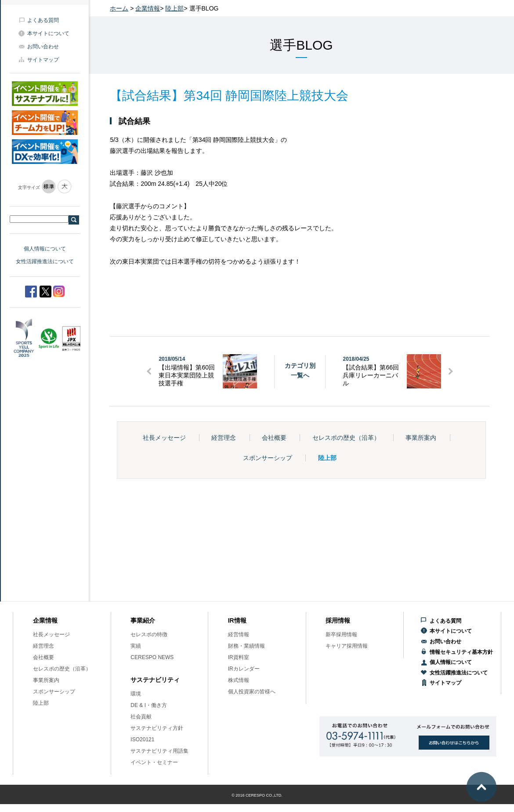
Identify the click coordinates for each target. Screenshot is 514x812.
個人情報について (45, 249)
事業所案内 (421, 438)
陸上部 (174, 8)
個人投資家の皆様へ (252, 692)
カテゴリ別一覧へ (300, 370)
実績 (136, 646)
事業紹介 (143, 620)
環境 (136, 694)
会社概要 (274, 438)
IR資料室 (239, 657)
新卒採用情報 (341, 634)
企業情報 (148, 8)
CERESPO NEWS (152, 657)
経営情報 (239, 634)
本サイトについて (48, 33)
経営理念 (224, 438)
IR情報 (237, 620)
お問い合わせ (43, 47)
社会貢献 (141, 717)
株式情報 (239, 680)
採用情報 (338, 620)
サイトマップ (43, 60)
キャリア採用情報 (347, 646)
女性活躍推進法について (45, 261)
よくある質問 (43, 20)
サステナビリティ (155, 680)
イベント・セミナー (154, 762)
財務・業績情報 (246, 646)
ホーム (119, 8)
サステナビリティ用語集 (159, 751)
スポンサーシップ (268, 458)
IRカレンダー (244, 669)
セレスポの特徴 (149, 634)
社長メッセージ (164, 438)
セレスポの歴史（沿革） (346, 438)
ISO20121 (142, 739)
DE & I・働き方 (149, 705)
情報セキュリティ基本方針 (461, 652)
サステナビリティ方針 (157, 728)
